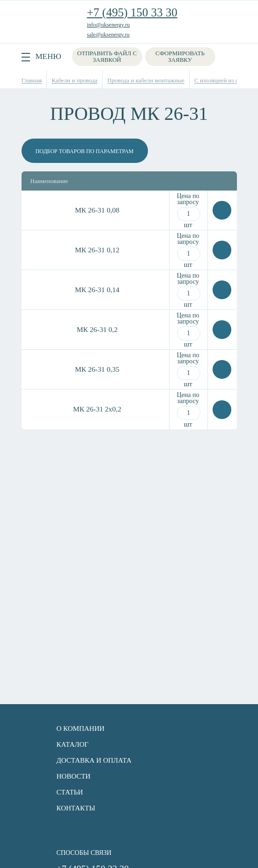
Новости (74, 776)
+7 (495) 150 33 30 (132, 12)
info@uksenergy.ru (109, 25)
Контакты (76, 808)
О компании (81, 728)
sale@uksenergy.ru (108, 35)
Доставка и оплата (94, 760)
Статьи (70, 792)
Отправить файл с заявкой (107, 56)
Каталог (73, 744)
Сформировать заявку (180, 56)
